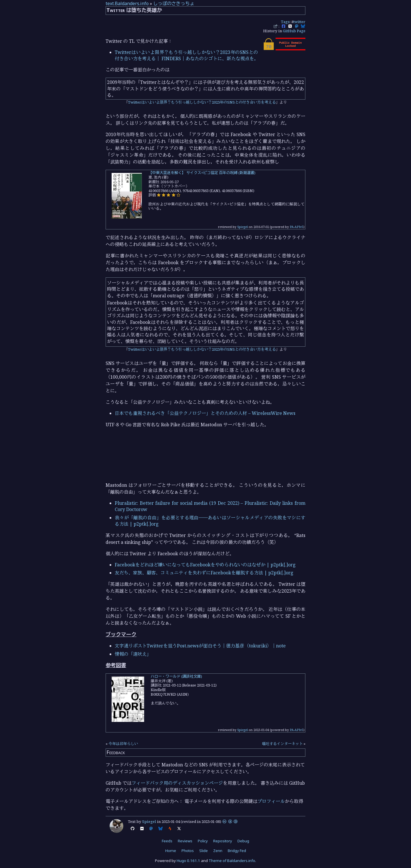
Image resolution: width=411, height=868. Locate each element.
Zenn (218, 851)
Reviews (185, 841)
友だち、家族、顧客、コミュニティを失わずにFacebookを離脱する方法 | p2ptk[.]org (204, 573)
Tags (285, 22)
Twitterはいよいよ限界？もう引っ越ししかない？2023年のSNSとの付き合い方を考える (202, 102)
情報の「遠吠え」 (133, 654)
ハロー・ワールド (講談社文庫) (176, 676)
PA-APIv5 (297, 227)
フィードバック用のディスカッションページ (177, 783)
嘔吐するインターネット (282, 744)
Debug (243, 841)
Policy (203, 841)
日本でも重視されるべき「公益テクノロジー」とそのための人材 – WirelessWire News (205, 413)
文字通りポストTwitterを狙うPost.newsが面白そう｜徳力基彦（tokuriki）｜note (200, 646)
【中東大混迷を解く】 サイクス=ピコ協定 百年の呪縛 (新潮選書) (202, 173)
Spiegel (242, 227)
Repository (223, 841)
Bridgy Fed (237, 851)
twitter (299, 22)
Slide (204, 851)
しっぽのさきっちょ (174, 3)
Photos (188, 851)
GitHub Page (294, 31)
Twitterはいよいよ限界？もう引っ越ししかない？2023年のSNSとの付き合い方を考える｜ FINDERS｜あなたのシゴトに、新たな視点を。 (187, 55)
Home (171, 851)
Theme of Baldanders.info (232, 861)
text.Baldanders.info (127, 3)
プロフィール (271, 801)
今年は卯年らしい (123, 744)
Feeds (167, 841)
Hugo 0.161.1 (188, 861)
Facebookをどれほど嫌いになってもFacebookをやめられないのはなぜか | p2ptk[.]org (205, 565)
